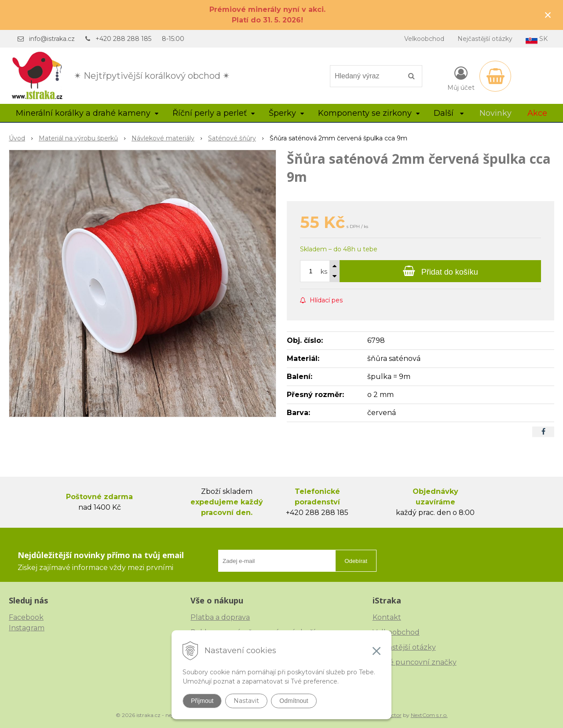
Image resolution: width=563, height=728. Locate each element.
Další (449, 113)
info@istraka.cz (52, 39)
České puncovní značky (415, 662)
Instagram (27, 628)
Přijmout (202, 701)
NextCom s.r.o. (429, 715)
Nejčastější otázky (485, 39)
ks (324, 272)
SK (537, 39)
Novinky (495, 113)
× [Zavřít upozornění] (548, 15)
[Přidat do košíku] (440, 271)
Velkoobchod (424, 39)
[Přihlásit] (461, 78)
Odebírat (356, 561)
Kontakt (387, 617)
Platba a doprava (220, 617)
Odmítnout (294, 701)
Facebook (26, 617)
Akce (537, 113)
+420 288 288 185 (123, 39)
